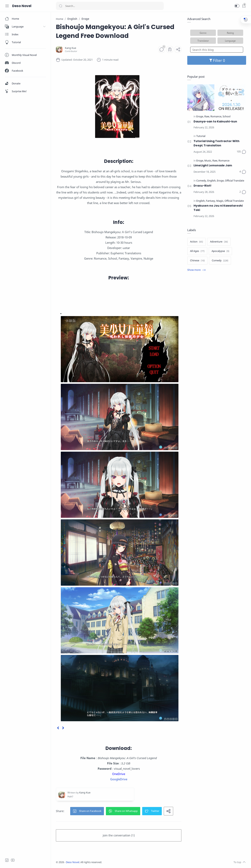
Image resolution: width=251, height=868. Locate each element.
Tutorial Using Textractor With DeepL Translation (216, 143)
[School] (226, 117)
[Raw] (207, 117)
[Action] (196, 242)
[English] (212, 181)
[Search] (110, 6)
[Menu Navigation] (7, 6)
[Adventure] (219, 242)
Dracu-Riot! (202, 186)
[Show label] (196, 270)
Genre (203, 33)
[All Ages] (197, 251)
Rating (230, 33)
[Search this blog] (217, 50)
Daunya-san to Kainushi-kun (215, 121)
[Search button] (61, 6)
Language (230, 41)
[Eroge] (200, 117)
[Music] (208, 161)
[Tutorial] (201, 136)
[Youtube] (13, 860)
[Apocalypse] (220, 251)
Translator (203, 41)
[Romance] (216, 117)
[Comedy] (201, 181)
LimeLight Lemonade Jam (213, 165)
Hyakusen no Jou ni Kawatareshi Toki (218, 208)
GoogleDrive (119, 779)
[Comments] (162, 49)
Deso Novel (22, 6)
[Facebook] (7, 860)
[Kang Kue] (70, 48)
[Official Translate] (235, 181)
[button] (237, 6)
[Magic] (220, 201)
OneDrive (119, 774)
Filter (217, 60)
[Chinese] (197, 261)
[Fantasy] (211, 201)
